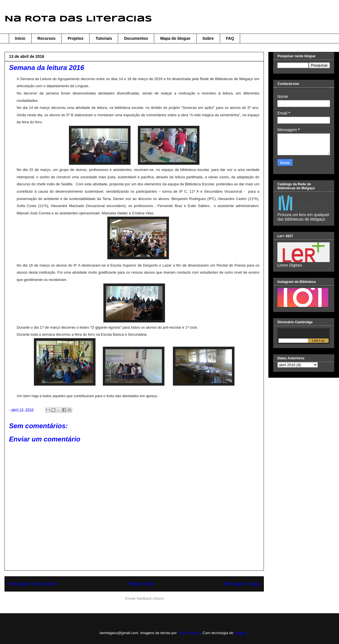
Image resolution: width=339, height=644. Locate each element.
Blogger (240, 633)
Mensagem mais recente (33, 584)
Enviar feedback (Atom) (145, 598)
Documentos (136, 38)
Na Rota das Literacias (78, 19)
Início (20, 38)
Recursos (47, 38)
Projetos (75, 38)
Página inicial (141, 584)
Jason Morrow (189, 633)
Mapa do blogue (175, 38)
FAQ (230, 38)
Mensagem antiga (242, 584)
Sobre (208, 38)
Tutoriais (104, 38)
